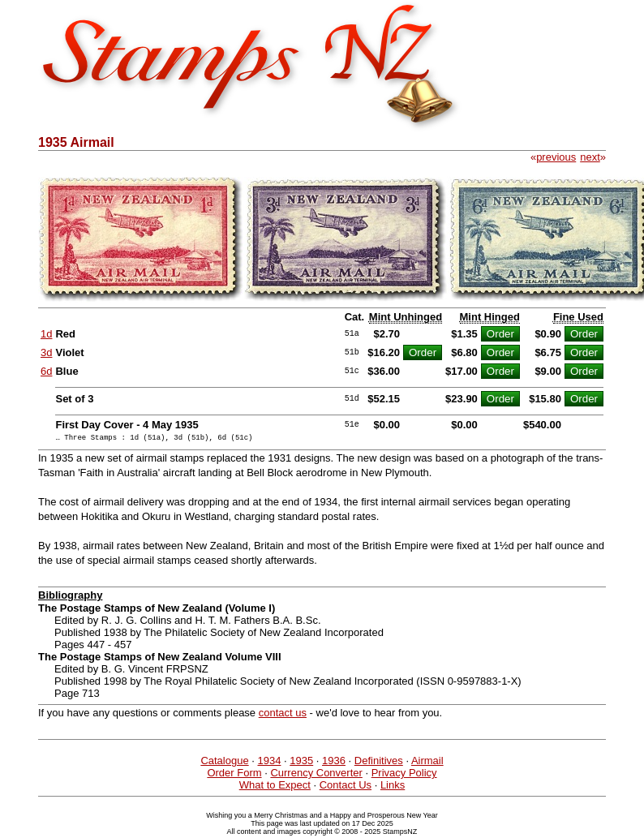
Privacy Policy (404, 775)
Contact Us (346, 787)
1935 (301, 763)
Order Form (234, 775)
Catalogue (224, 763)
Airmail (427, 763)
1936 (334, 763)
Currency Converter (316, 775)
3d (46, 352)
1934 (270, 763)
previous (556, 157)
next (590, 157)
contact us (283, 715)
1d (46, 334)
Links (393, 787)
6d (46, 371)
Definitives (379, 763)
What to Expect (275, 787)
